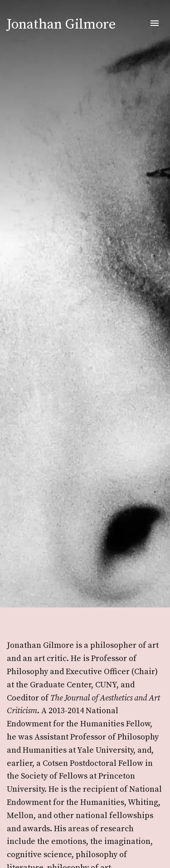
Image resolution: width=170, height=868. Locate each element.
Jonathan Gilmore (61, 25)
